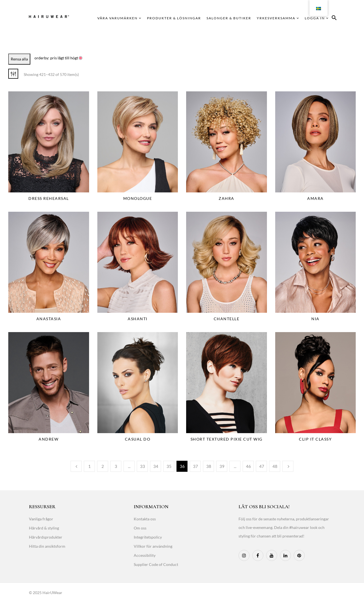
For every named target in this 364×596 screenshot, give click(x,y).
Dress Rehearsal (49, 198)
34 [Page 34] (156, 466)
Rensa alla (19, 59)
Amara (315, 198)
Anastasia (49, 319)
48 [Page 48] (275, 466)
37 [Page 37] (196, 466)
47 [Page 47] (262, 466)
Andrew (49, 439)
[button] (334, 19)
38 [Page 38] (209, 466)
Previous (76, 466)
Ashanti (138, 319)
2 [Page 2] (103, 466)
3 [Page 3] (116, 466)
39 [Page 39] (222, 466)
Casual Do (138, 439)
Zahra (227, 198)
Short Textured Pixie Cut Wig (227, 439)
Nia (315, 319)
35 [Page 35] (169, 466)
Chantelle (227, 319)
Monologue (138, 198)
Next (288, 466)
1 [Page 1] (89, 466)
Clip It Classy (315, 439)
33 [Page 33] (143, 466)
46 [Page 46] (248, 466)
